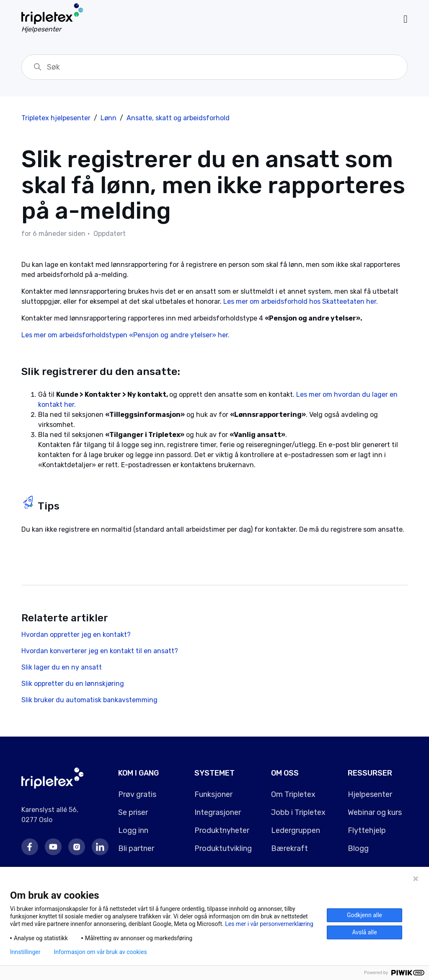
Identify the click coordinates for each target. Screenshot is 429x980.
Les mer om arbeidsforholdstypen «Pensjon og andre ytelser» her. (125, 335)
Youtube (53, 847)
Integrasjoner (218, 812)
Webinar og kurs (375, 812)
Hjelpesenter (370, 794)
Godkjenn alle (364, 915)
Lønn (109, 118)
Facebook (30, 847)
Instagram (77, 847)
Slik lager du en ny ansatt (62, 667)
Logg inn (133, 830)
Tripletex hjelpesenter (56, 118)
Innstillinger (25, 952)
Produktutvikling (223, 848)
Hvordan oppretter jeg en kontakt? (76, 635)
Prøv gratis (137, 794)
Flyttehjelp (367, 830)
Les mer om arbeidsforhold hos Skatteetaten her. (302, 301)
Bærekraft (289, 848)
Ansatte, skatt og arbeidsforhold (178, 118)
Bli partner (136, 848)
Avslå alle (364, 932)
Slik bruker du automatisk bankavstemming (89, 700)
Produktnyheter (222, 830)
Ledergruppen (296, 830)
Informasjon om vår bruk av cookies (100, 952)
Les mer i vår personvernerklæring (269, 924)
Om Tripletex (293, 794)
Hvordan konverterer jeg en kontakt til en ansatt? (100, 651)
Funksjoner (213, 794)
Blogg (358, 848)
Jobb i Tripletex (298, 812)
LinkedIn (100, 847)
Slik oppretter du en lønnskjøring (73, 684)
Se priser (133, 812)
